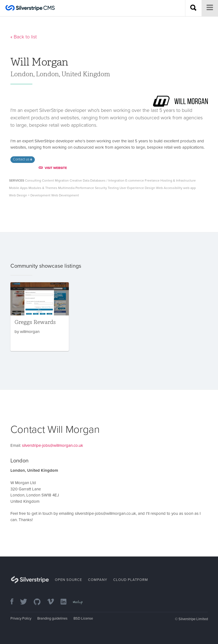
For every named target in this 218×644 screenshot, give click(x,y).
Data (86, 180)
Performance (85, 188)
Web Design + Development (30, 195)
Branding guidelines (52, 618)
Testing (113, 188)
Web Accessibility (169, 188)
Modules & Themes (43, 188)
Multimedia (66, 188)
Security (101, 188)
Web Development (65, 195)
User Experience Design (137, 188)
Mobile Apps (18, 188)
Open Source (68, 580)
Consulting (33, 180)
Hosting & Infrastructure (178, 180)
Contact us (22, 159)
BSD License (83, 618)
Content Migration (55, 180)
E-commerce (135, 180)
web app (189, 188)
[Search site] (193, 8)
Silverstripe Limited (193, 619)
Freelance (152, 180)
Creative (76, 180)
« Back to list (24, 37)
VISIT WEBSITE (53, 168)
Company (98, 580)
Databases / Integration (107, 180)
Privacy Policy (21, 618)
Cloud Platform (131, 580)
